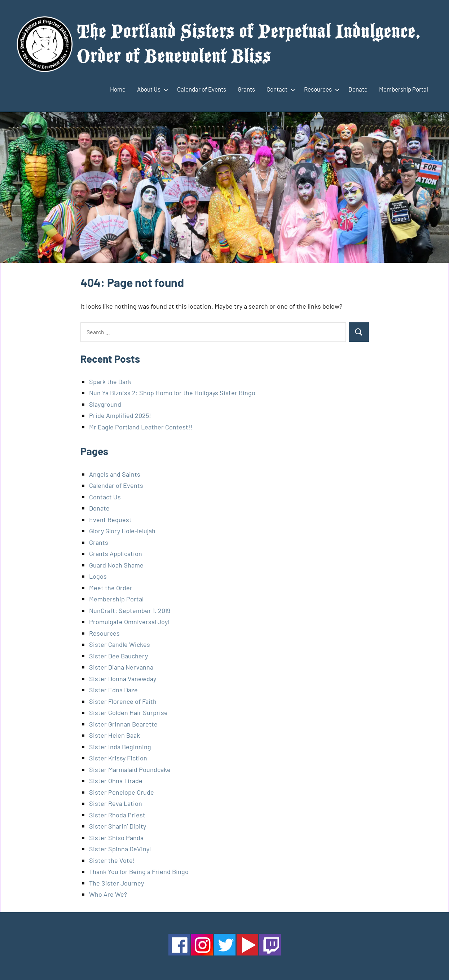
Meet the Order (111, 588)
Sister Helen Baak (115, 735)
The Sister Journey (116, 883)
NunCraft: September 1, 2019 (130, 610)
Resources (320, 89)
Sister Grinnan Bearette (123, 724)
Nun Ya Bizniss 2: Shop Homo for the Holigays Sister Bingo (172, 393)
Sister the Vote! (112, 860)
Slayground (105, 404)
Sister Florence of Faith (123, 701)
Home (118, 89)
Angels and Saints (115, 474)
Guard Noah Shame (116, 565)
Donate (358, 89)
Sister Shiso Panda (116, 838)
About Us (151, 89)
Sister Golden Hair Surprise (128, 712)
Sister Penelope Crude (122, 792)
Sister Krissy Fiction (118, 758)
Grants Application (116, 553)
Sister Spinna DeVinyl (120, 849)
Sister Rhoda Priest (117, 815)
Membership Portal (404, 89)
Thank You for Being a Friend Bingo (139, 871)
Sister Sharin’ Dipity (118, 826)
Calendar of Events (202, 89)
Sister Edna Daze (113, 690)
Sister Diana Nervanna (121, 667)
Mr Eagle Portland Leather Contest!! (141, 427)
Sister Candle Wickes (120, 644)
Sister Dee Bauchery (118, 656)
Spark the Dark (110, 381)
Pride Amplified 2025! (120, 415)
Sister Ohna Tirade (116, 781)
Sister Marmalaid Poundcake (130, 769)
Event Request (110, 520)
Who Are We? (108, 894)
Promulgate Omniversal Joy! (129, 622)
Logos (98, 576)
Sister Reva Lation (116, 803)
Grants (246, 89)
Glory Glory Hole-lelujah (122, 531)
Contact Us (105, 497)
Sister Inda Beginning (120, 747)
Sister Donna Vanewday (123, 679)
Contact (279, 89)
